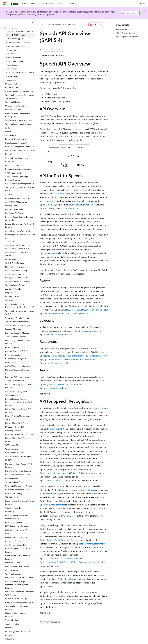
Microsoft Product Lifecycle (76, 12)
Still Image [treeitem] (10, 300)
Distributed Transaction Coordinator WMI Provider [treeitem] (20, 593)
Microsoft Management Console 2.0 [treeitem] (20, 147)
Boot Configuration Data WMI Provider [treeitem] (17, 342)
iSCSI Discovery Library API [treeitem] (16, 530)
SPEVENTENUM (66, 516)
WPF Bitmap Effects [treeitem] (13, 445)
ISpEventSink (45, 313)
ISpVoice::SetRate (47, 205)
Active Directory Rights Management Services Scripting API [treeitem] (20, 306)
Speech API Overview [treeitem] (16, 35)
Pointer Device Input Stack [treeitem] (16, 537)
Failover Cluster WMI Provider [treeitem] (17, 423)
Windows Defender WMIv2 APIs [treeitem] (18, 475)
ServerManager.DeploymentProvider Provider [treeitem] (20, 503)
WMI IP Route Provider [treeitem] (15, 263)
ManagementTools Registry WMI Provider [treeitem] (19, 466)
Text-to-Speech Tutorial (79, 190)
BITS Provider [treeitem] (11, 362)
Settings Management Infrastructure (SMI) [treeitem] (20, 189)
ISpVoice (94, 182)
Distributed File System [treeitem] (15, 213)
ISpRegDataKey (58, 356)
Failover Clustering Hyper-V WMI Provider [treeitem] (19, 386)
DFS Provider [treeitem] (11, 259)
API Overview (122, 30)
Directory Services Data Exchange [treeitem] (19, 434)
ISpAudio (100, 380)
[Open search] (136, 4)
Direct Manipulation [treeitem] (13, 355)
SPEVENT (101, 575)
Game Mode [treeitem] (10, 162)
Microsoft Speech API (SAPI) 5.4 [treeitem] (20, 31)
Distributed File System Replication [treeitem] (19, 578)
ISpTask (67, 363)
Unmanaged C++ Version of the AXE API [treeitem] (20, 236)
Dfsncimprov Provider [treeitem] (14, 209)
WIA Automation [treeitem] (12, 449)
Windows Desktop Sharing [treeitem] (16, 271)
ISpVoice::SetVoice (69, 208)
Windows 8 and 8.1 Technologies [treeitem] (18, 456)
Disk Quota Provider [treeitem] (13, 296)
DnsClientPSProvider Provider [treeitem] (17, 566)
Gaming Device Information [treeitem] (16, 158)
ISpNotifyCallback (80, 313)
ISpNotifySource (68, 310)
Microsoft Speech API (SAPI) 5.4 (60, 25)
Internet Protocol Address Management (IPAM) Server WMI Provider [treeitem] (19, 402)
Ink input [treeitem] (9, 628)
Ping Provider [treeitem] (11, 293)
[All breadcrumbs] (42, 25)
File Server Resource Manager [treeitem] (17, 333)
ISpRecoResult (64, 579)
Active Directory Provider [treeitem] (15, 337)
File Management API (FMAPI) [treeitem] (17, 631)
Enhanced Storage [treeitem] (13, 563)
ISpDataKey (45, 356)
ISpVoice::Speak (63, 194)
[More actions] (106, 25)
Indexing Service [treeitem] (12, 206)
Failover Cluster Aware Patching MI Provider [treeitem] (20, 226)
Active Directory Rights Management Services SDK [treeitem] (16, 276)
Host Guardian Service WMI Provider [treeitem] (20, 150)
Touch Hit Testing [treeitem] (12, 624)
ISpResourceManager (49, 363)
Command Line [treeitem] (11, 478)
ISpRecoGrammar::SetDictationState (56, 558)
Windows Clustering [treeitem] (13, 574)
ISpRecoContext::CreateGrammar (55, 540)
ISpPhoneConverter (63, 334)
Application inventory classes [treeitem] (17, 198)
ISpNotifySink (83, 310)
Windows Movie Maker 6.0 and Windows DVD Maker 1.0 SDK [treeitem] (18, 247)
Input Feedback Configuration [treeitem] (17, 143)
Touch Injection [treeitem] (12, 620)
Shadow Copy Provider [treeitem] (15, 267)
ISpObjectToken (47, 359)
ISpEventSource (60, 313)
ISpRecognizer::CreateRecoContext (55, 480)
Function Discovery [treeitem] (13, 329)
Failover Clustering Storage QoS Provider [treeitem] (18, 411)
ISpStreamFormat (74, 384)
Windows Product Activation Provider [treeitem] (17, 608)
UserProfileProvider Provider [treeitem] (17, 490)
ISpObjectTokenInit (74, 356)
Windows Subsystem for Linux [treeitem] (17, 281)
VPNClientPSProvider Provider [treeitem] (17, 318)
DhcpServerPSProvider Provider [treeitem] (18, 471)
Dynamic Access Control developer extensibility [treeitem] (19, 219)
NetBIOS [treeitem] (9, 460)
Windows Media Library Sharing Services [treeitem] (18, 254)
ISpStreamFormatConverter (52, 388)
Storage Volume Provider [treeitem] (15, 482)
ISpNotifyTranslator (99, 310)
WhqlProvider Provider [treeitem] (14, 453)
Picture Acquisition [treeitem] (13, 347)
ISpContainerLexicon (91, 331)
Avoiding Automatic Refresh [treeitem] (17, 351)
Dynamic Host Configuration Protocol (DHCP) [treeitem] (17, 517)
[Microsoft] (5, 4)
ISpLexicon (45, 334)
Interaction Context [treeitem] (13, 541)
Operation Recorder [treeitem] (13, 508)
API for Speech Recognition (127, 36)
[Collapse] (32, 23)
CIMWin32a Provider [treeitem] (14, 173)
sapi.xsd (89, 221)
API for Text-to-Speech (125, 33)
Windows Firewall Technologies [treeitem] (18, 325)
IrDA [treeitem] (7, 534)
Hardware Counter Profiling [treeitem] (16, 599)
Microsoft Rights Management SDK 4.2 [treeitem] (18, 418)
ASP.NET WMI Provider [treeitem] (15, 381)
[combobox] (18, 28)
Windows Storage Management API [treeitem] (20, 184)
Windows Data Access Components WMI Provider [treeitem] (20, 313)
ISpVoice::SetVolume (80, 205)
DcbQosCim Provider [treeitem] (14, 522)
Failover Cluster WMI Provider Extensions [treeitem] (17, 440)
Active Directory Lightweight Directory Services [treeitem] (17, 178)
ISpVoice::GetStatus (48, 253)
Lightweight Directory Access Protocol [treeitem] (17, 615)
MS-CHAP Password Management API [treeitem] (19, 372)
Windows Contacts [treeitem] (13, 395)
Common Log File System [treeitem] (16, 359)
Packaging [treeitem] (9, 512)
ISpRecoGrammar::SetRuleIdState (86, 562)
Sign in (142, 3)
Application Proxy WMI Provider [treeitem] (18, 231)
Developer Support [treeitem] (15, 39)
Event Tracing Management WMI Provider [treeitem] (19, 557)
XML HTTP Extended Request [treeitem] (17, 322)
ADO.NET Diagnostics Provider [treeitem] (18, 366)
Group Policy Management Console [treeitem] (20, 602)
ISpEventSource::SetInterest (52, 505)
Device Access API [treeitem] (13, 570)
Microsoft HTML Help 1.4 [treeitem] (15, 427)
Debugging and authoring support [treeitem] (19, 169)
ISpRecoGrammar (48, 529)
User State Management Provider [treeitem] (19, 486)
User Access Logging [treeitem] (14, 493)
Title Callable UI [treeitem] (12, 497)
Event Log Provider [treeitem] (13, 431)
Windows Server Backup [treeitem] (15, 285)
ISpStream (60, 384)
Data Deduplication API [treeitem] (15, 165)
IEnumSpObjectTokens (65, 359)
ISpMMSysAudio (47, 384)
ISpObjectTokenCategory (95, 356)
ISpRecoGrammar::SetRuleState (54, 562)
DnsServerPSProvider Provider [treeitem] (18, 377)
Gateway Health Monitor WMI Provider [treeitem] (18, 550)
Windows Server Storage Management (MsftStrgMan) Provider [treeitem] (17, 585)
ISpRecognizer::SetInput (50, 473)
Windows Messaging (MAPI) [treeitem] (17, 391)
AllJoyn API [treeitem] (10, 242)
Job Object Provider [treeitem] (13, 289)
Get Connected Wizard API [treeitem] (16, 545)
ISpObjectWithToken (86, 359)
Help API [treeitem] (9, 154)
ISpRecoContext (101, 408)
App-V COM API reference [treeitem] (16, 202)
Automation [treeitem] (10, 194)
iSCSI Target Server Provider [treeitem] (17, 526)
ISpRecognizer (54, 429)
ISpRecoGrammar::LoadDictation (91, 544)
